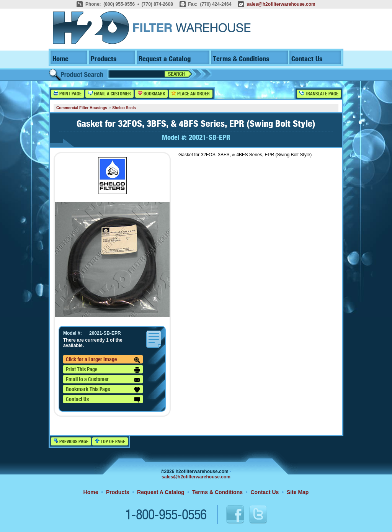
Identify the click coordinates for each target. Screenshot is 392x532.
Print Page (68, 94)
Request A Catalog (161, 492)
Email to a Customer (103, 380)
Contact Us (307, 59)
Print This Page (103, 370)
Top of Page (110, 441)
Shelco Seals (124, 108)
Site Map (298, 492)
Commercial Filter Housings (82, 108)
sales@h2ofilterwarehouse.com (281, 4)
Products (104, 59)
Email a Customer (109, 94)
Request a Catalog (165, 59)
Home (60, 59)
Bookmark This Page (103, 390)
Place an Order (191, 94)
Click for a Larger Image (103, 360)
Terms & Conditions (241, 59)
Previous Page (71, 441)
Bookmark (151, 94)
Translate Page (319, 94)
